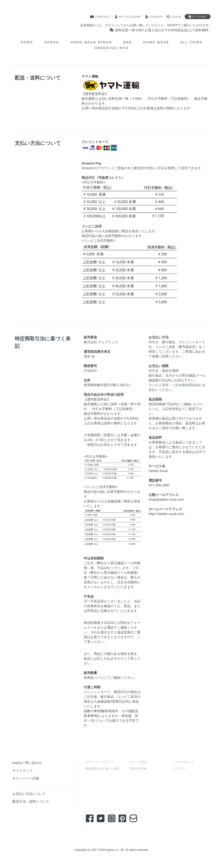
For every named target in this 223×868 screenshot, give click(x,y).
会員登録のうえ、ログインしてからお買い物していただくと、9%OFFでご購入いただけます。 (146, 25)
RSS (133, 769)
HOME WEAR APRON (91, 42)
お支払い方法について (29, 794)
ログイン (180, 769)
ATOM (142, 769)
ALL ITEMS (191, 42)
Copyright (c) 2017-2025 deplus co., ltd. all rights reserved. (112, 850)
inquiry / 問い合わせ (27, 763)
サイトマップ (22, 771)
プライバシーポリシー (100, 762)
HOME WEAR (156, 42)
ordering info (111, 48)
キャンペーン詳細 (26, 778)
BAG (127, 42)
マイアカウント (185, 762)
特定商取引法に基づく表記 (103, 769)
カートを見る (139, 762)
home (27, 42)
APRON (52, 42)
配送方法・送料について (31, 801)
